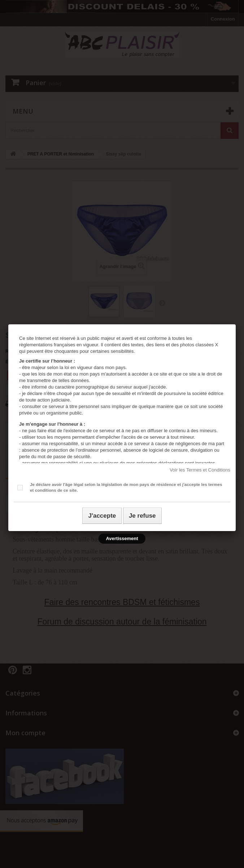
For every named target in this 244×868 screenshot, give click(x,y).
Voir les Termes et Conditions (200, 470)
